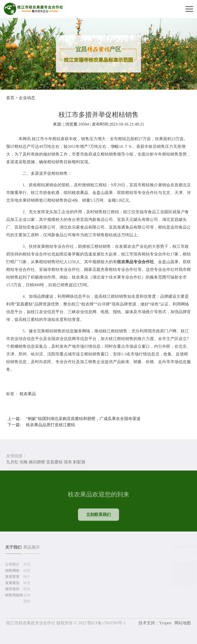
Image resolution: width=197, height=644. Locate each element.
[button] (98, 81)
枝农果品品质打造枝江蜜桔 (51, 425)
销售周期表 (13, 595)
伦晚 (24, 462)
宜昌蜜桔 (24, 304)
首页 (10, 98)
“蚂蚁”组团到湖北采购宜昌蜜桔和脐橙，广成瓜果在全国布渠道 (83, 419)
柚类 (26, 583)
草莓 (26, 564)
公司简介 (12, 564)
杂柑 (26, 595)
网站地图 (183, 624)
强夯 (68, 462)
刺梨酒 (79, 462)
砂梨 (26, 571)
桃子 (26, 577)
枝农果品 (80, 193)
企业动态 (27, 98)
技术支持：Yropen (155, 624)
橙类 (26, 589)
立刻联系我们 (98, 517)
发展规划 (12, 583)
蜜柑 (26, 601)
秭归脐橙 (37, 462)
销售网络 (12, 571)
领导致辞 (12, 589)
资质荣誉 (12, 577)
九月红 (12, 462)
